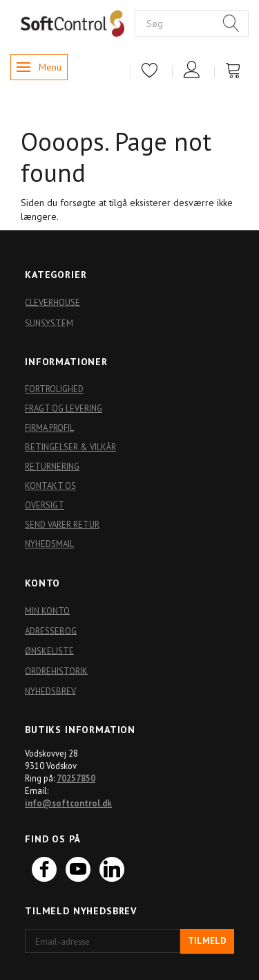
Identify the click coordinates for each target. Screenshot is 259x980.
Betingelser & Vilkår (70, 447)
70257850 (76, 778)
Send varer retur (62, 524)
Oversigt (45, 505)
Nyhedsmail (49, 544)
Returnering (52, 466)
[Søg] (231, 24)
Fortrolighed (54, 389)
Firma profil (49, 427)
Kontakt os (50, 486)
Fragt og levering (64, 408)
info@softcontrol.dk (68, 803)
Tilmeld (207, 941)
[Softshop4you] (73, 23)
